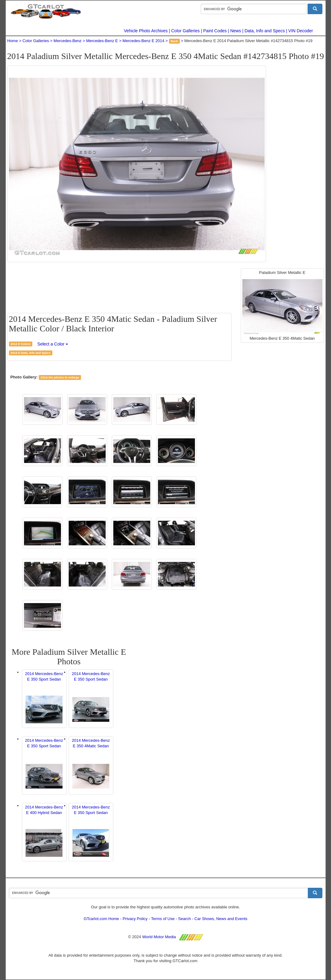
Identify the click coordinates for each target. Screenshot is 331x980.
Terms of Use (163, 919)
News (236, 31)
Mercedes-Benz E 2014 (143, 41)
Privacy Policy (135, 919)
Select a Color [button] (53, 344)
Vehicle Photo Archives (146, 31)
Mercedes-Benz (68, 41)
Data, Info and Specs (265, 31)
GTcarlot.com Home (101, 919)
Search (185, 919)
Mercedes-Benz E (102, 41)
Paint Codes (215, 31)
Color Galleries (186, 31)
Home (13, 41)
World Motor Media (159, 937)
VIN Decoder (301, 31)
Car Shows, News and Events (221, 919)
